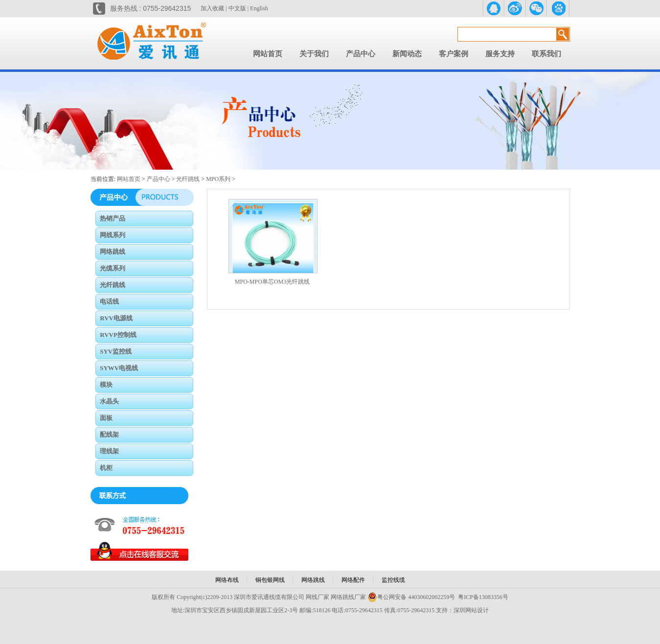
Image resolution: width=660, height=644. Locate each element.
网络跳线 (313, 580)
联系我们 (546, 54)
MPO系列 (218, 179)
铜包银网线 (270, 580)
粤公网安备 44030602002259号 (411, 597)
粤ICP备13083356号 (483, 597)
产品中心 (361, 54)
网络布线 (227, 580)
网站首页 (268, 54)
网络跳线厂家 (348, 597)
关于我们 (314, 54)
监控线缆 (393, 580)
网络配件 (353, 580)
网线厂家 (318, 597)
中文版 (237, 8)
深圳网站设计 (471, 610)
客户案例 (454, 54)
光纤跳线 (188, 179)
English (259, 8)
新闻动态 (407, 54)
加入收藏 (212, 8)
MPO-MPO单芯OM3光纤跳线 (272, 282)
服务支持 (500, 54)
